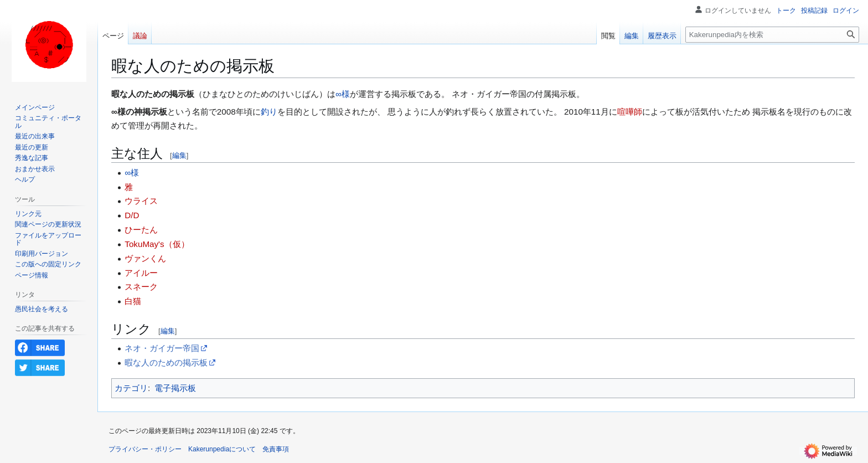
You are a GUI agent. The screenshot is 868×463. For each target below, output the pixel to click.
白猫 (133, 301)
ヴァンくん (145, 258)
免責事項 (276, 449)
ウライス (141, 201)
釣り (269, 112)
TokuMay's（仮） (157, 244)
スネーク (141, 287)
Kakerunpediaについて (222, 449)
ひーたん (141, 230)
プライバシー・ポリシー (145, 449)
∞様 (343, 94)
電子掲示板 (175, 388)
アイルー (141, 273)
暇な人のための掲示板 (166, 362)
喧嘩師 (630, 112)
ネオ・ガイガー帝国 (162, 348)
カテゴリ (131, 388)
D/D (132, 215)
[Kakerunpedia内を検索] (772, 35)
